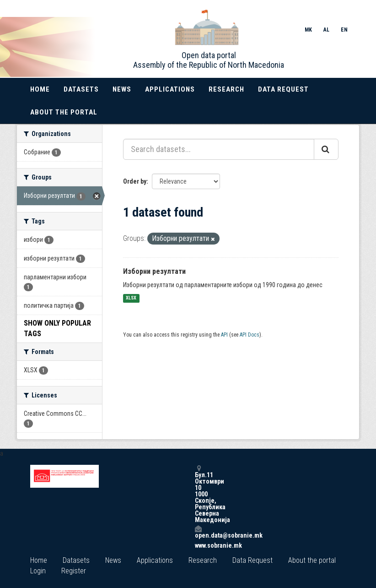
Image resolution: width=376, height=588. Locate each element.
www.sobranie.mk (198, 545)
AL (326, 30)
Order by (135, 181)
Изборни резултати (154, 271)
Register (74, 571)
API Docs (250, 335)
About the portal (64, 112)
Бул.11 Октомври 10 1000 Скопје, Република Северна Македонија (198, 494)
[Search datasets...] (219, 149)
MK (308, 30)
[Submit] (326, 149)
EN (344, 30)
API (224, 335)
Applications (170, 89)
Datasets (81, 89)
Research (226, 89)
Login (38, 571)
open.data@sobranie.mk (198, 532)
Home (40, 89)
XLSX (131, 298)
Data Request (283, 89)
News (122, 89)
